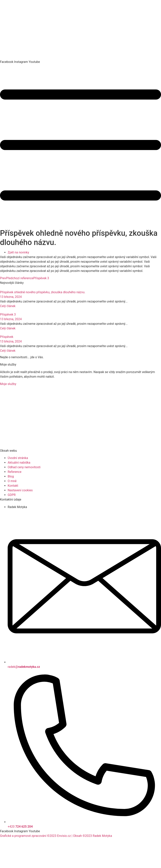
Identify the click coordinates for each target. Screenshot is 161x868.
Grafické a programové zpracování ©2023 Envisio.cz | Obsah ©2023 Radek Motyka (56, 836)
